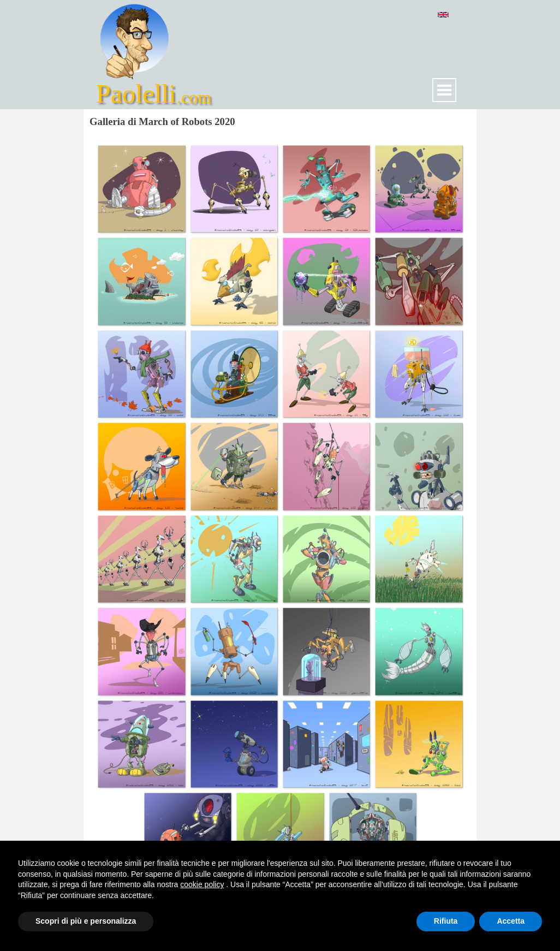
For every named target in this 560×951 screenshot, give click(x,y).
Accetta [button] (511, 921)
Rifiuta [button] (446, 921)
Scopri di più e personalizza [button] (86, 921)
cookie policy (202, 884)
